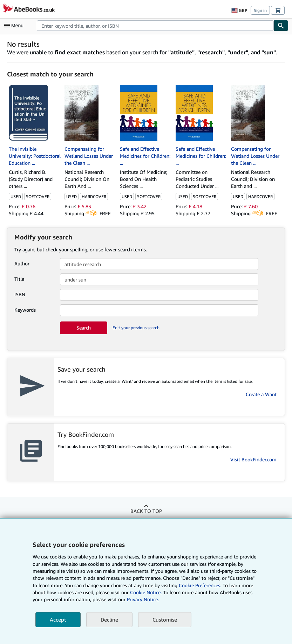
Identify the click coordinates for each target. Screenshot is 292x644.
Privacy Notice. (143, 599)
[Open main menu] (15, 26)
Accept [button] (58, 619)
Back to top (146, 511)
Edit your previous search (136, 328)
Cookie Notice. (146, 592)
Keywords (25, 310)
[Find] (281, 26)
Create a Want (261, 394)
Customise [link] (165, 619)
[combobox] (155, 26)
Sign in (260, 10)
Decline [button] (109, 619)
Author (22, 263)
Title (19, 279)
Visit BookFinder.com (253, 459)
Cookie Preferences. (200, 585)
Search (84, 328)
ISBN (20, 294)
